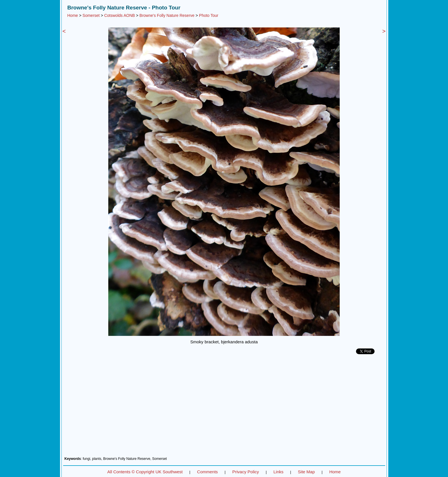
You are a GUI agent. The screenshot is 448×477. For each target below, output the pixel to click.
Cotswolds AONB (120, 15)
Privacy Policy (246, 472)
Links (278, 472)
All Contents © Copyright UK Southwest (145, 472)
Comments (208, 472)
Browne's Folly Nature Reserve (167, 15)
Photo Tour (209, 15)
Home (73, 15)
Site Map (306, 472)
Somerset (91, 15)
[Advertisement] (224, 408)
